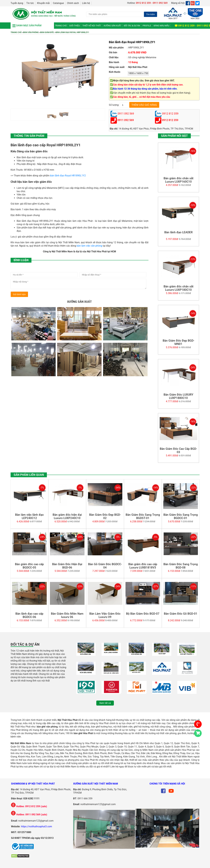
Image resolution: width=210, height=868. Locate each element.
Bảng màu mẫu (161, 26)
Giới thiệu (75, 26)
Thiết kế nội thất (92, 26)
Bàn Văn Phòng (31, 32)
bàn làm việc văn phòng (89, 246)
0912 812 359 (170, 120)
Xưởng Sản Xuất (112, 26)
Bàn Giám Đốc (47, 32)
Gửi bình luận (19, 294)
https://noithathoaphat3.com (37, 826)
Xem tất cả (105, 703)
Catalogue (58, 3)
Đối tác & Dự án (132, 26)
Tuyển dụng (17, 3)
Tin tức (30, 3)
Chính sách (73, 3)
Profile (147, 26)
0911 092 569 (126, 120)
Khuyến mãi (43, 3)
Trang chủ (61, 26)
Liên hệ (86, 3)
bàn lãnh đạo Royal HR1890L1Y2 (68, 176)
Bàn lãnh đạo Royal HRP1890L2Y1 (72, 32)
